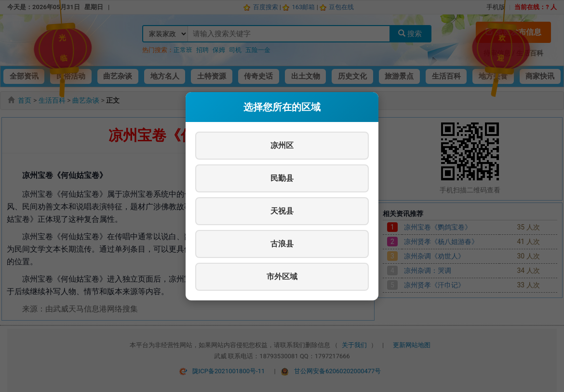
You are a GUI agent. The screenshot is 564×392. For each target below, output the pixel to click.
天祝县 (282, 211)
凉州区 (282, 145)
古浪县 (282, 244)
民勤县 (282, 178)
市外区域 (282, 277)
